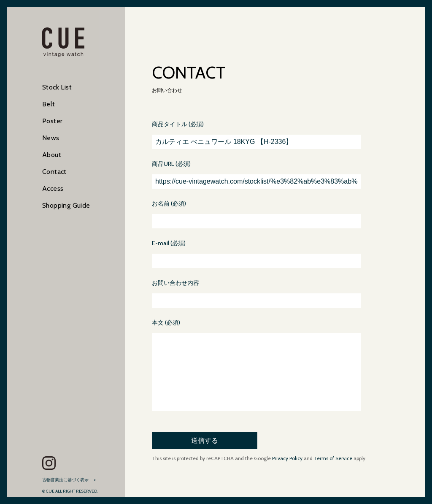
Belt (49, 104)
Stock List (57, 87)
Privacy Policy (287, 475)
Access (53, 188)
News (51, 138)
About (52, 155)
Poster (52, 121)
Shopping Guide (66, 205)
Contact (54, 172)
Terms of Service (333, 475)
